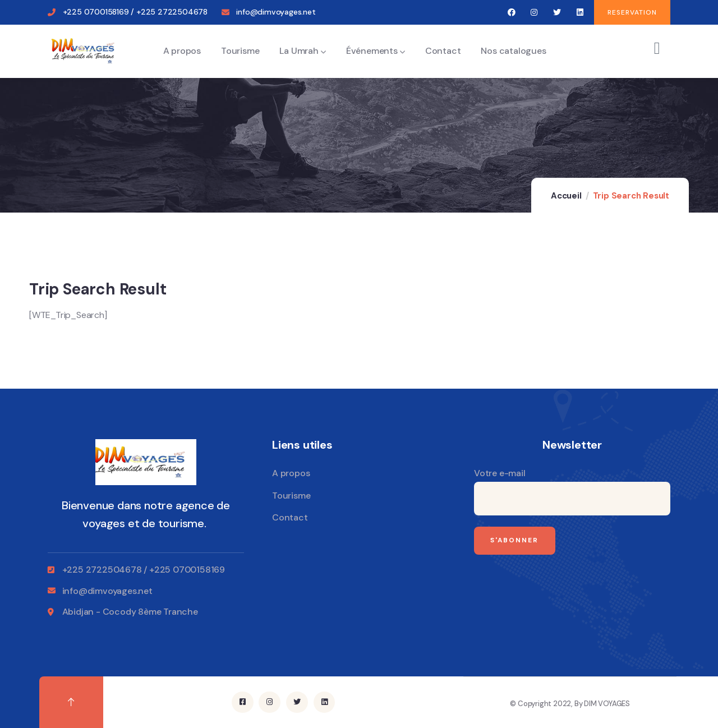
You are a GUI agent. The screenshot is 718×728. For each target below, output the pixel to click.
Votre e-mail (572, 491)
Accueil (566, 196)
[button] (632, 12)
